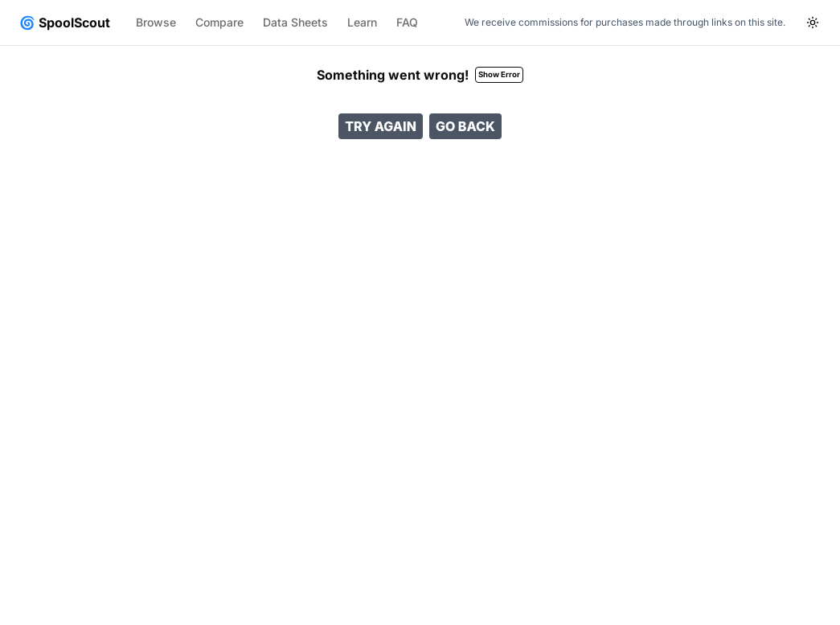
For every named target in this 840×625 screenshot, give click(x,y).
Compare (219, 22)
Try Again (381, 126)
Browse (156, 22)
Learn (362, 22)
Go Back (465, 126)
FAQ (407, 22)
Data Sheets (295, 22)
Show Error (499, 74)
